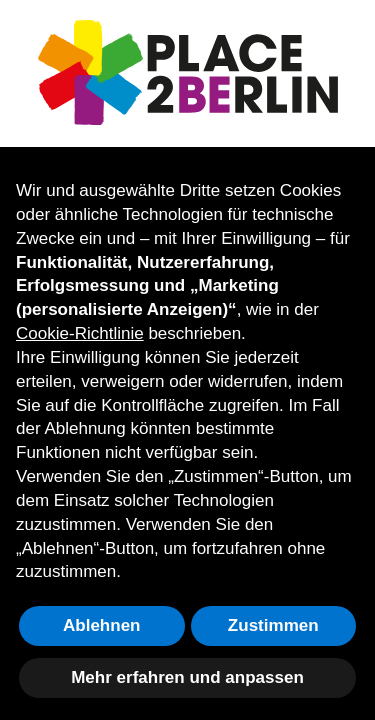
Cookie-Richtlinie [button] (80, 333)
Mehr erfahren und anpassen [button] (187, 677)
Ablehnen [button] (102, 625)
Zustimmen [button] (273, 625)
